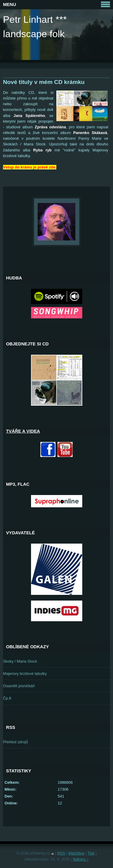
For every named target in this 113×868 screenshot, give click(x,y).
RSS (61, 853)
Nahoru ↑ (81, 859)
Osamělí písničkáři (19, 686)
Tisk (91, 853)
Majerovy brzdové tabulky (25, 674)
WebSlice (77, 853)
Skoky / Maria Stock (20, 661)
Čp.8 (7, 698)
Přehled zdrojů (16, 742)
